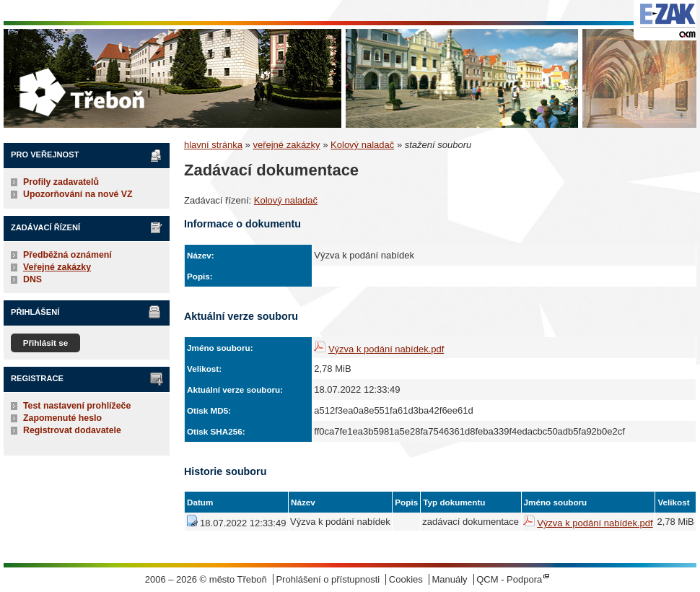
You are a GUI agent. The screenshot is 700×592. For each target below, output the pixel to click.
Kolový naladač (362, 145)
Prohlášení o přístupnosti (328, 579)
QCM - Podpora (509, 579)
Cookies (406, 579)
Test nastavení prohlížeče (77, 406)
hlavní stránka (213, 145)
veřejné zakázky (286, 145)
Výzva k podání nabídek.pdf (386, 349)
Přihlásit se (46, 343)
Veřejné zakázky (57, 267)
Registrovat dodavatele (72, 430)
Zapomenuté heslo (62, 418)
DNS (32, 279)
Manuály (449, 579)
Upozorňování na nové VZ (78, 194)
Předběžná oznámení (67, 255)
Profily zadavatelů (61, 182)
